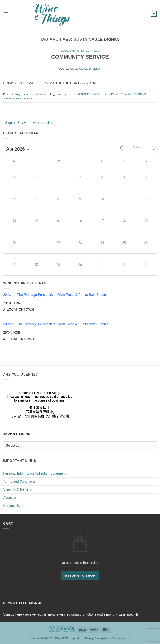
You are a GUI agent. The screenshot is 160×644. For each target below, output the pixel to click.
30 (80, 265)
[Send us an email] (72, 629)
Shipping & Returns (17, 489)
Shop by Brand (17, 434)
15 (58, 221)
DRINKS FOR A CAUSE (118, 94)
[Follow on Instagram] (59, 629)
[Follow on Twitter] (65, 629)
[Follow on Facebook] (52, 629)
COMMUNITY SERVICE (80, 57)
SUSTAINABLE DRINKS (18, 98)
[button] (6, 14)
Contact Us (11, 506)
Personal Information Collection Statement (34, 473)
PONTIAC (140, 94)
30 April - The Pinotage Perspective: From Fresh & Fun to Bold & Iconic (56, 324)
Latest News (90, 51)
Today (137, 147)
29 (58, 265)
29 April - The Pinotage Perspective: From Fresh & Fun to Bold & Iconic (56, 295)
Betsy (97, 69)
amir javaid (66, 94)
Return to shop (80, 575)
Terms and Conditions (19, 481)
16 (80, 221)
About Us (10, 498)
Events (75, 51)
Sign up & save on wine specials (28, 123)
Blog (65, 51)
